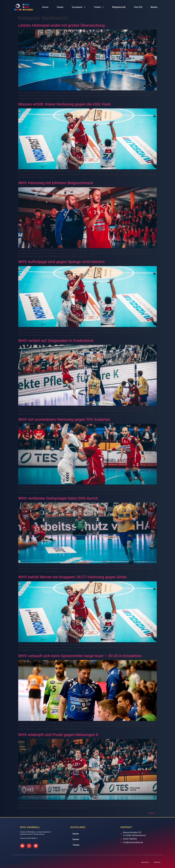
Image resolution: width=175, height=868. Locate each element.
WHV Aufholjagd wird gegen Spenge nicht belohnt (61, 262)
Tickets (99, 7)
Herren (45, 7)
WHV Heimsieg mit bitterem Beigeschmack (56, 183)
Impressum (157, 862)
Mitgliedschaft (119, 7)
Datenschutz (145, 862)
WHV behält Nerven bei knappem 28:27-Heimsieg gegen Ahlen (72, 577)
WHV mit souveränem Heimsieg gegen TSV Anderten (64, 419)
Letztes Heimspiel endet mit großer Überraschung (61, 25)
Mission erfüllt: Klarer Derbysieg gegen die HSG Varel (64, 104)
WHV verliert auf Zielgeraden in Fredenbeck (56, 341)
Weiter (153, 813)
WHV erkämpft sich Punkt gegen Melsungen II (58, 735)
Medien (154, 7)
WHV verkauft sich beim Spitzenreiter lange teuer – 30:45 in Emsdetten (80, 656)
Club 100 (138, 7)
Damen (60, 7)
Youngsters (79, 7)
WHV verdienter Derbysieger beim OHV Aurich (58, 498)
